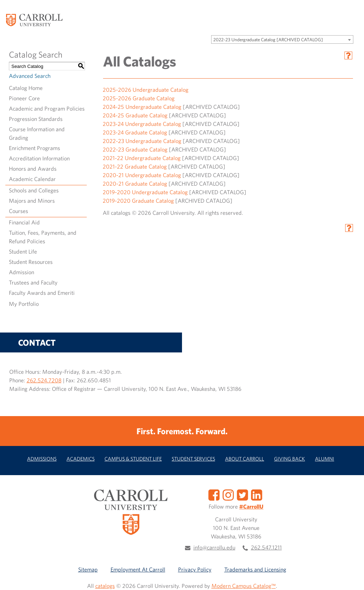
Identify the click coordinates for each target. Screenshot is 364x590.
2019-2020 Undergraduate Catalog (145, 192)
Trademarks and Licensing (255, 569)
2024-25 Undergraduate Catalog (142, 107)
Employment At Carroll (138, 569)
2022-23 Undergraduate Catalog (142, 141)
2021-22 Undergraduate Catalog (142, 158)
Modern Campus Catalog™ (244, 586)
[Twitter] (242, 494)
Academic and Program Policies (47, 108)
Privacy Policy (195, 569)
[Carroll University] (34, 20)
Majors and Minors (32, 201)
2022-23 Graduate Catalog (135, 149)
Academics (81, 459)
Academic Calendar (32, 179)
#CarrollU (251, 506)
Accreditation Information (39, 158)
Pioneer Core (24, 98)
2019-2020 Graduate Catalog (138, 201)
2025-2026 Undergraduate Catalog (146, 90)
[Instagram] (228, 494)
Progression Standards (36, 119)
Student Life (23, 251)
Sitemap (88, 569)
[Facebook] (214, 494)
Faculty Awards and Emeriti (42, 293)
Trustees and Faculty (33, 282)
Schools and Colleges (34, 190)
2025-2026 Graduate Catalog (139, 98)
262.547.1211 (266, 547)
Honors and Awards (33, 169)
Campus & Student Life (133, 459)
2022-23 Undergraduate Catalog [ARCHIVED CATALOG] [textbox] (268, 40)
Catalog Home (26, 88)
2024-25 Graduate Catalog (135, 115)
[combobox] (282, 39)
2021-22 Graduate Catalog (135, 166)
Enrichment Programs (34, 148)
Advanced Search (30, 76)
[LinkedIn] (257, 494)
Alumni (325, 459)
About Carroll (245, 459)
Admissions (42, 459)
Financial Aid (24, 222)
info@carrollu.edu (214, 547)
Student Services (193, 459)
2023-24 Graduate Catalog (135, 132)
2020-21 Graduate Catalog (135, 184)
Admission (22, 272)
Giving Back (290, 459)
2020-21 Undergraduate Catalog (142, 175)
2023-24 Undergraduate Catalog (142, 124)
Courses (18, 211)
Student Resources (31, 262)
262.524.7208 (44, 380)
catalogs (105, 586)
